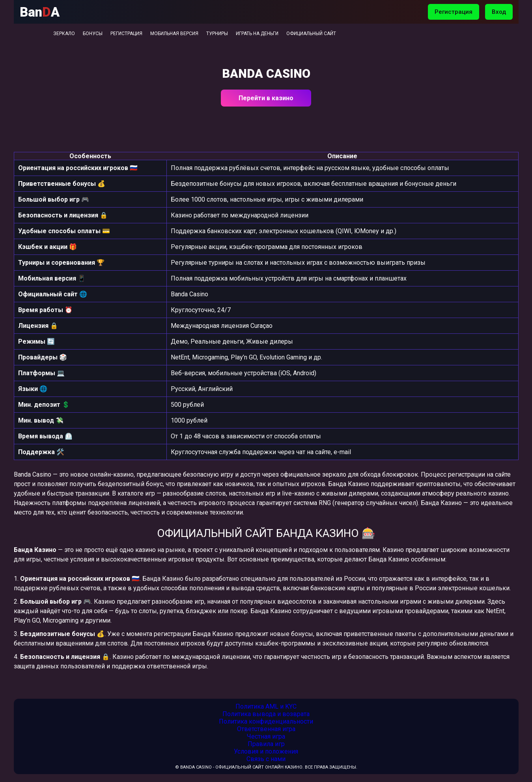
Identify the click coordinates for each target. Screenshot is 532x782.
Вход (499, 12)
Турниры (217, 34)
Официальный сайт (311, 34)
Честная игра (266, 736)
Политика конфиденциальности (266, 721)
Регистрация (454, 12)
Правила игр (266, 744)
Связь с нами (266, 759)
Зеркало (64, 34)
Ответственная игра (266, 729)
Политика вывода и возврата (266, 714)
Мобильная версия (174, 34)
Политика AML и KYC (266, 706)
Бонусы (93, 34)
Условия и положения (266, 751)
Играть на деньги (257, 34)
